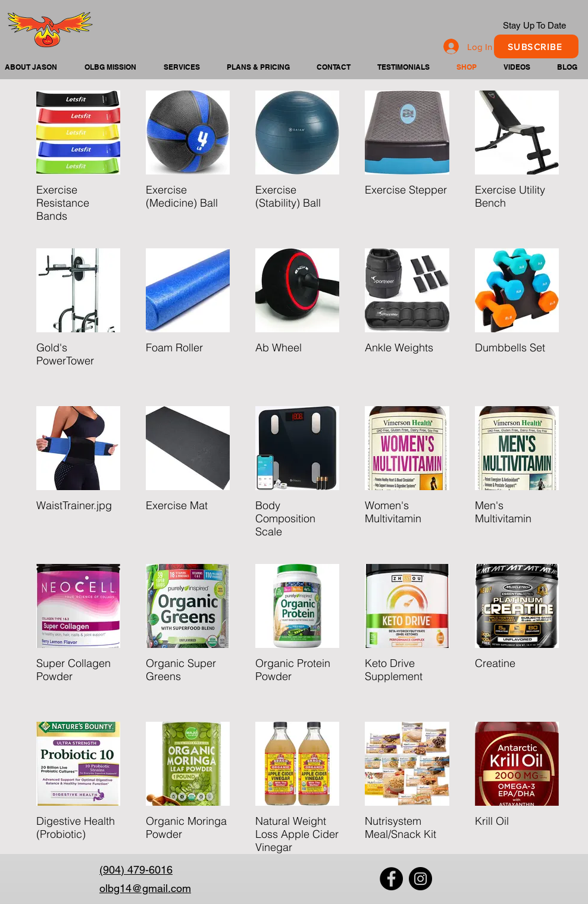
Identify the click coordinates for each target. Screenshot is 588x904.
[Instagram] (420, 879)
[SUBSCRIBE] (536, 46)
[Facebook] (391, 879)
